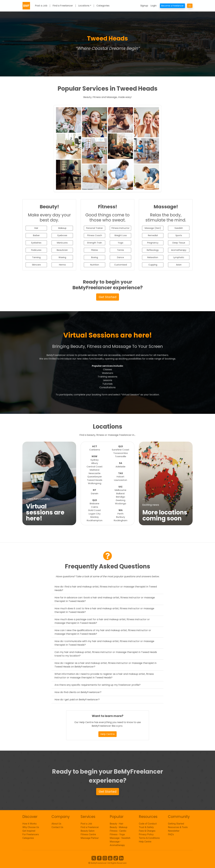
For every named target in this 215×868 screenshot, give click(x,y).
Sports (179, 235)
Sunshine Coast (121, 450)
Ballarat (121, 493)
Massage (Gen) (153, 228)
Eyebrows (62, 235)
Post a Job (41, 6)
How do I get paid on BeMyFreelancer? (77, 700)
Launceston (121, 480)
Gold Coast (95, 510)
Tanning (36, 257)
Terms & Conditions (149, 838)
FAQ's (171, 834)
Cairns (95, 507)
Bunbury (121, 517)
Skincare (36, 265)
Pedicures (36, 250)
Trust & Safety (146, 827)
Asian (179, 265)
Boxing (95, 257)
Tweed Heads (95, 480)
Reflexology (153, 250)
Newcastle (95, 473)
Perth (120, 514)
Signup (144, 6)
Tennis (120, 250)
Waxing (62, 257)
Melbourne (120, 490)
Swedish (179, 228)
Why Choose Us (31, 827)
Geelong (120, 500)
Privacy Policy (146, 834)
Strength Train (95, 243)
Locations (84, 6)
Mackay (95, 517)
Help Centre (107, 734)
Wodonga (120, 503)
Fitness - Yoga (117, 834)
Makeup (62, 228)
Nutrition (95, 265)
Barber (36, 235)
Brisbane (95, 503)
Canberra (95, 450)
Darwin (95, 493)
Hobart (120, 477)
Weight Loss (121, 235)
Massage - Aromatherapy (117, 843)
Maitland (95, 470)
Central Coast (95, 467)
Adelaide (120, 467)
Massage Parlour (90, 838)
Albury (95, 463)
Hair (36, 228)
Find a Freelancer (63, 6)
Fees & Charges (147, 831)
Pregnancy (153, 243)
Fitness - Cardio (118, 831)
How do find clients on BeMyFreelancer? (78, 692)
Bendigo (121, 497)
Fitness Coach (95, 235)
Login (153, 6)
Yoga (120, 243)
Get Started (108, 297)
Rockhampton (95, 520)
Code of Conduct (148, 824)
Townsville (121, 456)
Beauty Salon (88, 831)
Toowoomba (120, 453)
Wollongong (95, 483)
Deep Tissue (179, 243)
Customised (121, 265)
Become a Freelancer (172, 6)
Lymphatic (179, 257)
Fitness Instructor (120, 228)
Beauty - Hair (117, 824)
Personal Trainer (95, 228)
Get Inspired (29, 831)
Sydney (95, 460)
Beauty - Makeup (119, 827)
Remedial (153, 235)
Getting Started (176, 824)
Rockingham (121, 520)
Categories (103, 6)
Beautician (62, 250)
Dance (120, 257)
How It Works (29, 824)
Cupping (153, 265)
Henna (62, 265)
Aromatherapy (179, 250)
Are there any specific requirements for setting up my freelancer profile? (97, 685)
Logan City (95, 514)
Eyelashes (36, 243)
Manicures (62, 243)
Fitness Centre (88, 834)
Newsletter (174, 831)
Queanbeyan (95, 477)
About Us (56, 824)
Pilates (95, 250)
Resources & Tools (178, 827)
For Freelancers (31, 834)
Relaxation (153, 257)
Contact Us (57, 827)
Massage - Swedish (120, 838)
